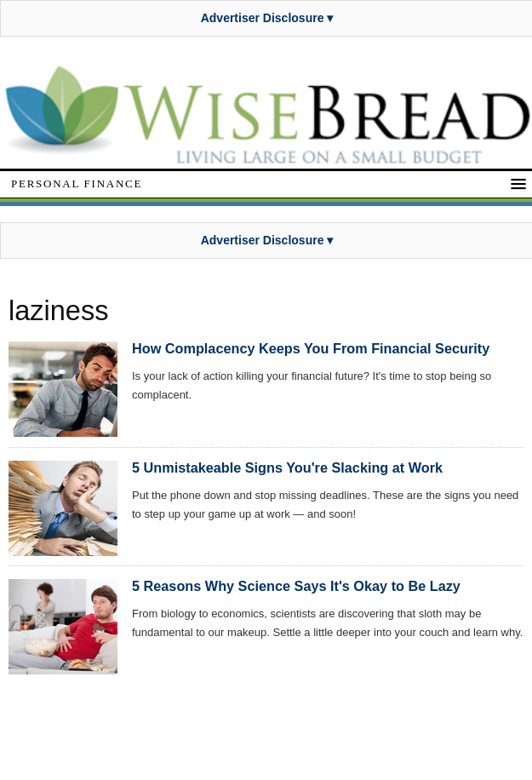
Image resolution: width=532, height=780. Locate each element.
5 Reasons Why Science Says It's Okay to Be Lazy (296, 586)
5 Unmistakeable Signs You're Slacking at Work (287, 467)
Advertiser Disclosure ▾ (267, 18)
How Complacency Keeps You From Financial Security (311, 348)
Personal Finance (77, 184)
